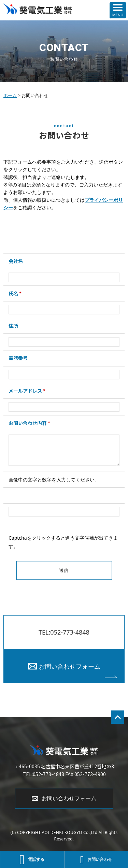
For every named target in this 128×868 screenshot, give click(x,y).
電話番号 (18, 358)
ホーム (10, 95)
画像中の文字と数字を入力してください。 (54, 480)
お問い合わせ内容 (29, 423)
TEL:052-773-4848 (64, 632)
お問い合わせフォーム (70, 666)
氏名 (15, 293)
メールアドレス (27, 391)
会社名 (16, 261)
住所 (13, 326)
